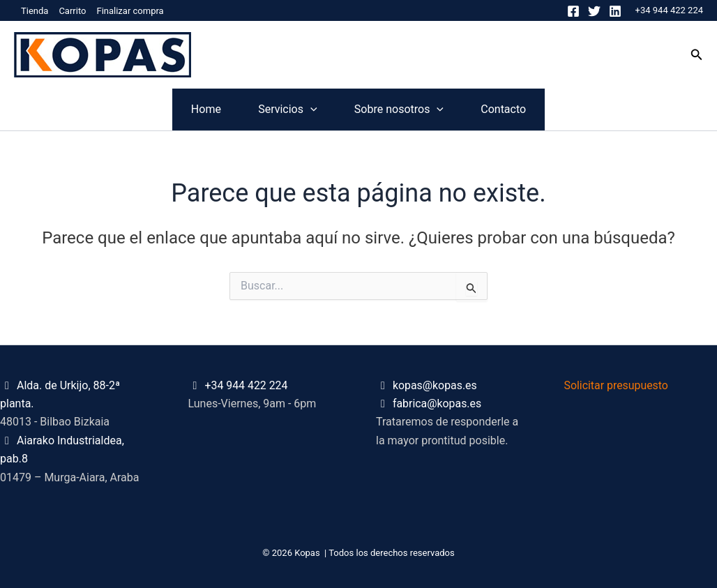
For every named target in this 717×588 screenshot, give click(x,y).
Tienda (35, 11)
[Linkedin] (615, 11)
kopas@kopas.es (435, 385)
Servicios (264, 110)
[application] (287, 110)
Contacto (573, 109)
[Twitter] (594, 11)
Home (136, 109)
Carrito (72, 11)
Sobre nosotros (422, 110)
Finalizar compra (130, 11)
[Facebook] (573, 11)
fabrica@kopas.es (437, 404)
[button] (697, 55)
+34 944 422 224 (669, 10)
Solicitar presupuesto (617, 385)
